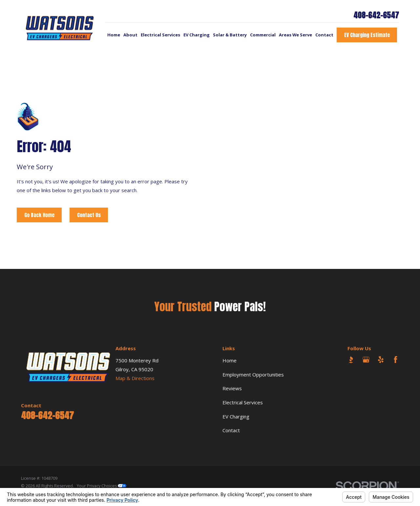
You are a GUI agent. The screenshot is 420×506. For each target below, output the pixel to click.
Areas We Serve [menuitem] (295, 35)
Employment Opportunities (253, 374)
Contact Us (89, 215)
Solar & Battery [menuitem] (230, 35)
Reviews (232, 388)
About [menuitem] (130, 35)
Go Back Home (39, 215)
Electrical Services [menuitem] (160, 35)
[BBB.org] (351, 360)
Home (230, 360)
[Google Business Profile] (366, 360)
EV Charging (236, 416)
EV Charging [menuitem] (197, 35)
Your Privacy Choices (102, 486)
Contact (231, 430)
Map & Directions (135, 378)
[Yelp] (381, 360)
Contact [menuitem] (324, 35)
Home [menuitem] (114, 35)
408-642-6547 (376, 16)
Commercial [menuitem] (263, 35)
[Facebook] (396, 360)
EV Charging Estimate (367, 35)
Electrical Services (243, 402)
